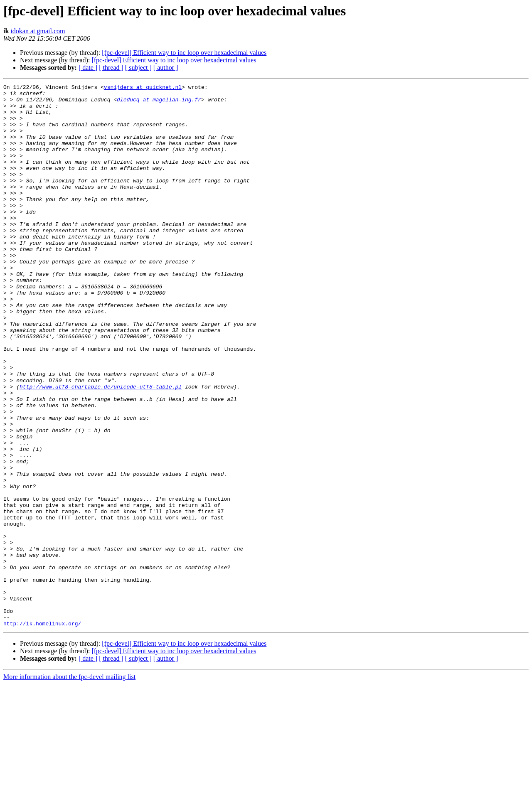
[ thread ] (111, 68)
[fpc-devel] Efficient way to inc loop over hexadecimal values (184, 53)
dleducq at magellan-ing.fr (159, 103)
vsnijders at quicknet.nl (143, 88)
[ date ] (88, 68)
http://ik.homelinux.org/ (42, 731)
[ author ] (166, 68)
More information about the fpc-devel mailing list (69, 785)
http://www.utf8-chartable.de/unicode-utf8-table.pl (101, 447)
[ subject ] (138, 68)
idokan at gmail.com (38, 31)
